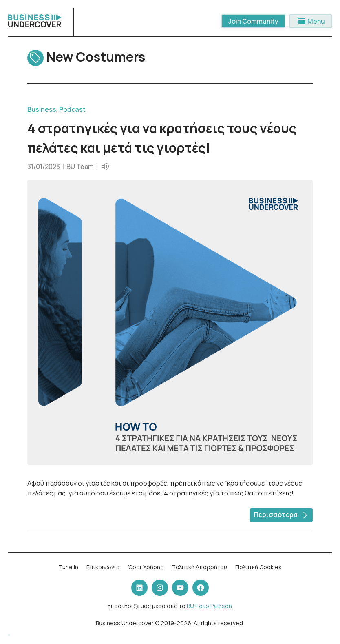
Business (42, 109)
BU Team (80, 167)
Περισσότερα (281, 515)
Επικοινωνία (103, 567)
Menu (311, 21)
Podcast (72, 109)
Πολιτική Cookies (258, 567)
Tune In (68, 567)
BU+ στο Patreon (209, 606)
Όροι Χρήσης (146, 567)
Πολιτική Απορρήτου (199, 567)
